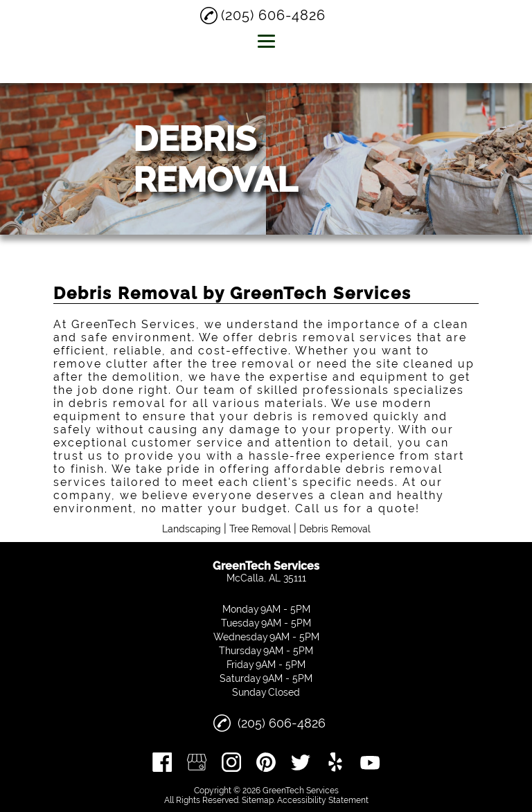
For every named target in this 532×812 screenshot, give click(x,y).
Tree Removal (260, 529)
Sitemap (258, 800)
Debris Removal (335, 529)
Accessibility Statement (323, 800)
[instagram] (231, 762)
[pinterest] (266, 762)
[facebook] (162, 762)
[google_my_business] (197, 762)
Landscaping (192, 529)
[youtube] (370, 762)
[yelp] (335, 762)
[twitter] (301, 762)
